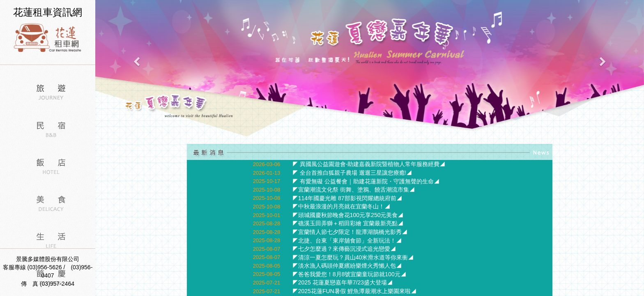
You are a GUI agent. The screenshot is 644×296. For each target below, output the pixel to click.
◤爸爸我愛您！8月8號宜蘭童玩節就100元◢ (349, 274)
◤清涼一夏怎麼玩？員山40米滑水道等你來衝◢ (353, 257)
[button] (136, 69)
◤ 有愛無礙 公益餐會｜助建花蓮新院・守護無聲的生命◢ (366, 181)
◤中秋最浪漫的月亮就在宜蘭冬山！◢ (341, 206)
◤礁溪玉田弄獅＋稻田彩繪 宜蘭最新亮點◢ (348, 223)
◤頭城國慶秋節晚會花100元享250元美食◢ (348, 215)
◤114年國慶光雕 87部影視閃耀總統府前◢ (347, 198)
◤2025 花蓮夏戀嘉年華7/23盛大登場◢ (343, 282)
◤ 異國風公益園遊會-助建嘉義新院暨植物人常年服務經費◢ (369, 164)
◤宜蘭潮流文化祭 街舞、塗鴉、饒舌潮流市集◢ (354, 190)
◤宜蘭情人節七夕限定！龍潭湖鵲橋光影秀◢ (350, 232)
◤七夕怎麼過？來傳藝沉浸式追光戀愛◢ (344, 249)
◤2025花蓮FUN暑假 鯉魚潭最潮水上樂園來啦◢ (354, 291)
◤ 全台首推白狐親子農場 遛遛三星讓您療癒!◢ (352, 173)
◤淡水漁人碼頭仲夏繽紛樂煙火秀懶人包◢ (347, 266)
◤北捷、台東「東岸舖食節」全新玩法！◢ (347, 240)
